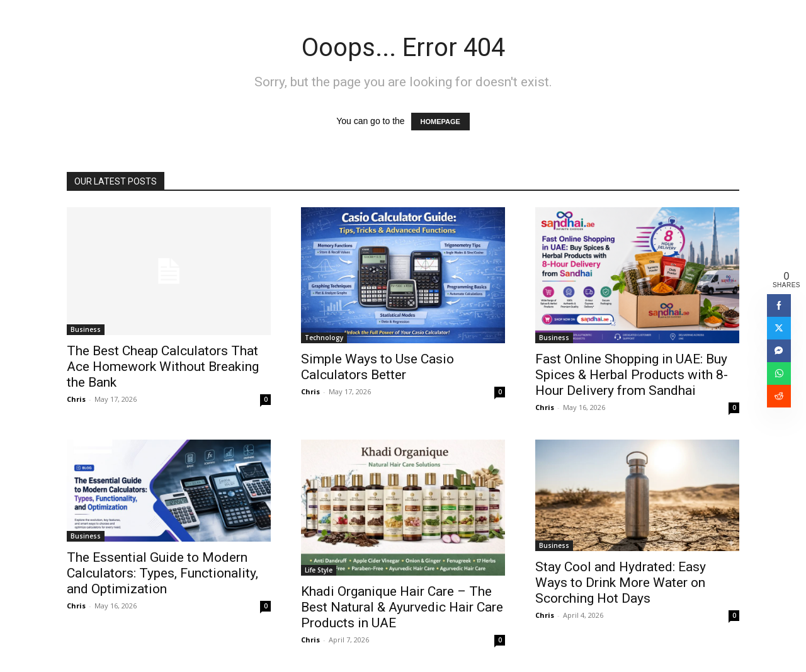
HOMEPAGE (440, 122)
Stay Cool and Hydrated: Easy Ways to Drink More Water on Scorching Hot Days (621, 583)
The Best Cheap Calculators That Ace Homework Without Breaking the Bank (163, 367)
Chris (76, 399)
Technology (324, 338)
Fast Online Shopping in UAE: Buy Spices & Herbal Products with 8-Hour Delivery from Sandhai (632, 375)
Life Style (319, 570)
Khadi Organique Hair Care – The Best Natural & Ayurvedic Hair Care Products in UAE (402, 607)
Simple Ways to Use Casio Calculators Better (377, 367)
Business (86, 329)
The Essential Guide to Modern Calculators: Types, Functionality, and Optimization (162, 573)
